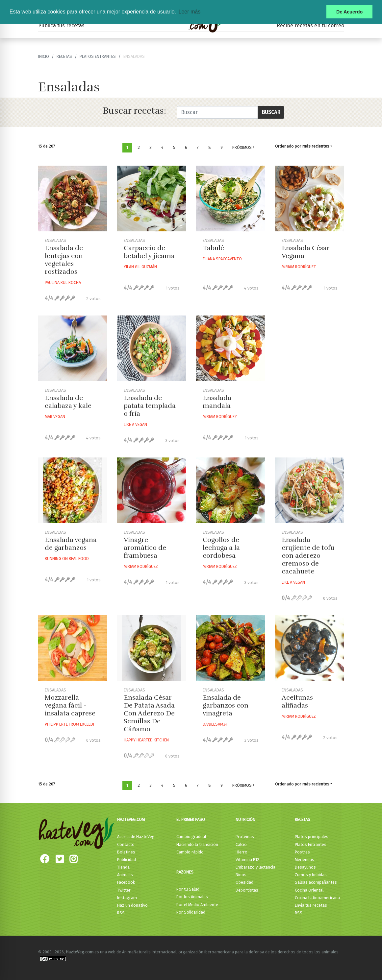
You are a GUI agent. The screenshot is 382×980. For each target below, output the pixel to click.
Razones (185, 872)
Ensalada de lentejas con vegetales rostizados (64, 260)
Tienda (123, 867)
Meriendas (305, 860)
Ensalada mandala (217, 402)
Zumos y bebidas (311, 875)
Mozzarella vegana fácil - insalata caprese (70, 705)
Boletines (126, 852)
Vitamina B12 (247, 860)
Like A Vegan (135, 424)
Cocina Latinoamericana (317, 898)
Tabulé (213, 248)
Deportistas (247, 890)
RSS (121, 913)
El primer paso (191, 819)
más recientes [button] (316, 146)
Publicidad (127, 860)
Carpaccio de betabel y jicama (149, 252)
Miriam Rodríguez (299, 267)
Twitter (124, 890)
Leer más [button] (189, 12)
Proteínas (245, 837)
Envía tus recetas (311, 905)
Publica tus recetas (61, 25)
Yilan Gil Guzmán (140, 267)
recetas (64, 56)
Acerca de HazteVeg (136, 837)
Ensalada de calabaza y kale (68, 402)
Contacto (126, 844)
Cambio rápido (190, 852)
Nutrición (245, 819)
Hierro (242, 852)
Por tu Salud (188, 889)
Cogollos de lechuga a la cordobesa (221, 548)
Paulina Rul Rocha (63, 282)
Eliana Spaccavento (222, 259)
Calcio (241, 844)
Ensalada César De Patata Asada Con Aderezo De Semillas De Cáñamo (149, 713)
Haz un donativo (132, 905)
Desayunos (305, 867)
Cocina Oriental (309, 890)
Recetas (303, 819)
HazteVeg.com (131, 819)
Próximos (243, 147)
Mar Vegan (55, 417)
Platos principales (312, 837)
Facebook (126, 882)
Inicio (44, 56)
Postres (302, 852)
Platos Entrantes (98, 56)
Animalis (125, 875)
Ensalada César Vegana (306, 252)
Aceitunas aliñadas (297, 701)
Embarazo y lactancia (255, 867)
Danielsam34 (215, 724)
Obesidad (244, 882)
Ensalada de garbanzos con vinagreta (226, 705)
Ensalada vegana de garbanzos (71, 544)
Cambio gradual (191, 837)
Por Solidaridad (191, 912)
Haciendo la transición (197, 844)
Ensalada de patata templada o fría (150, 406)
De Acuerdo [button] (349, 12)
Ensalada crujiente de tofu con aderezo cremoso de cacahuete (308, 556)
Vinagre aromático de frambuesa (145, 548)
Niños (241, 875)
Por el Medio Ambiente (197, 905)
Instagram (127, 898)
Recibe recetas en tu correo (310, 25)
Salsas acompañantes (316, 882)
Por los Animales (192, 897)
